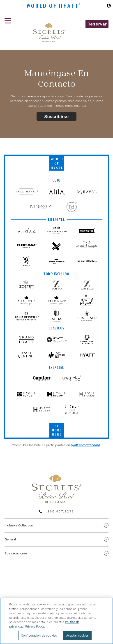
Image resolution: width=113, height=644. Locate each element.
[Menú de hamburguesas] (8, 31)
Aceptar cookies (78, 636)
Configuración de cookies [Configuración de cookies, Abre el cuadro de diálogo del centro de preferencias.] (39, 636)
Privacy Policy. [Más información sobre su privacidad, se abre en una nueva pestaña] (35, 627)
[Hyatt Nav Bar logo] (54, 6)
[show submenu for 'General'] (106, 539)
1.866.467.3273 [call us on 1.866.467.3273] (59, 511)
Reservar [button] (97, 24)
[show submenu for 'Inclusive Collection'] (106, 525)
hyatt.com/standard (85, 445)
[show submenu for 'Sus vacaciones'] (106, 553)
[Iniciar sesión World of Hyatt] (109, 6)
